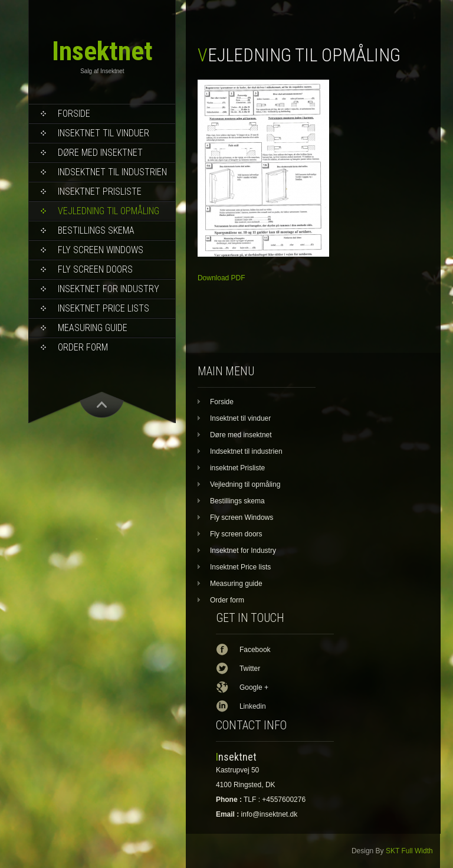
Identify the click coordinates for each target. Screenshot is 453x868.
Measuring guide (93, 328)
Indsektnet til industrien (112, 172)
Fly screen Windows (101, 250)
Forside (74, 114)
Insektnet (102, 51)
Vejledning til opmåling (109, 211)
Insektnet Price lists (104, 308)
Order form (83, 347)
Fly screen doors (95, 269)
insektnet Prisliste (100, 191)
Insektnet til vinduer (104, 133)
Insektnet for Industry (109, 289)
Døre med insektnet (100, 153)
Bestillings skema (96, 230)
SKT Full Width (409, 851)
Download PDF (221, 278)
